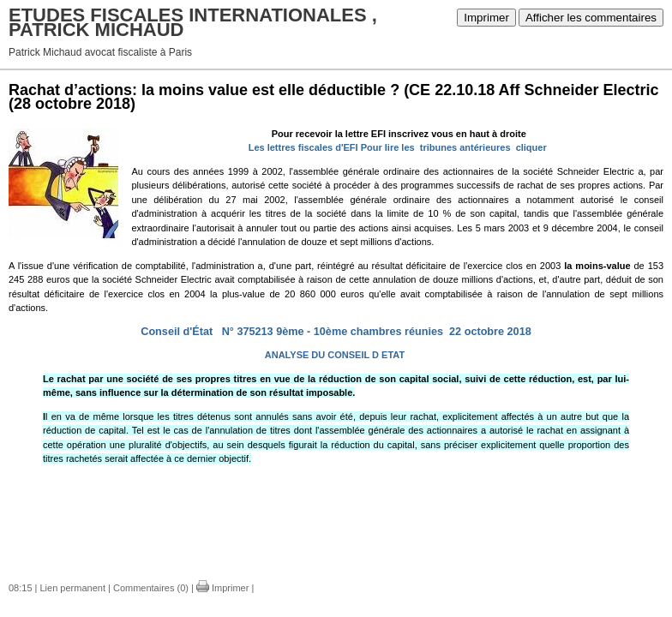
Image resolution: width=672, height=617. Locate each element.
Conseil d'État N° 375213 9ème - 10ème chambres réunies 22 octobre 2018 (336, 332)
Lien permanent (73, 588)
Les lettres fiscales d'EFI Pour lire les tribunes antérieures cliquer (398, 147)
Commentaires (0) (151, 588)
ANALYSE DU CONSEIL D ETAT (335, 355)
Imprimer (486, 18)
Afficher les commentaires (591, 18)
